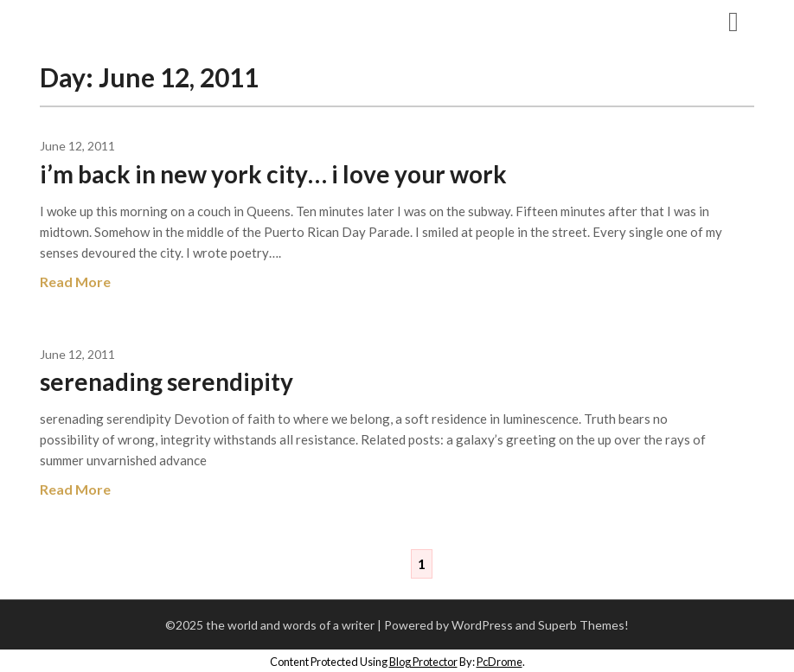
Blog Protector (423, 662)
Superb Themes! (583, 625)
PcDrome (499, 662)
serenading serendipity (166, 381)
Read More (75, 282)
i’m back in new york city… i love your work (273, 174)
